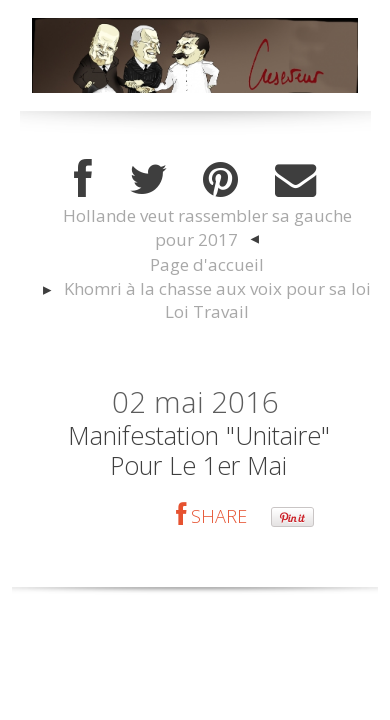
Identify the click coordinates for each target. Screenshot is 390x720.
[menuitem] (206, 228)
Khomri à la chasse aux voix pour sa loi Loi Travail (217, 300)
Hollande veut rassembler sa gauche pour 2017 (207, 227)
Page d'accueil (207, 264)
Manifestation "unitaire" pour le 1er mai (199, 450)
